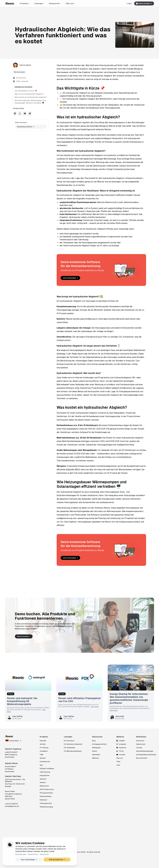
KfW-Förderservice (47, 789)
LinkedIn (121, 741)
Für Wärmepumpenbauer (73, 751)
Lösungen (40, 3)
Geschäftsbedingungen (145, 751)
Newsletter (96, 755)
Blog (94, 741)
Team (118, 762)
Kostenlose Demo (26, 127)
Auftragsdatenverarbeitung (146, 755)
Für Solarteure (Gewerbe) (73, 744)
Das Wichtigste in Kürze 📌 (26, 91)
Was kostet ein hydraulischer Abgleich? (31, 97)
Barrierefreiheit (142, 758)
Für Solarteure (69, 741)
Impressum (44, 854)
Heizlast (43, 758)
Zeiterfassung (45, 772)
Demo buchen (144, 3)
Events (95, 751)
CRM (41, 755)
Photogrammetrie (46, 793)
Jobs (118, 765)
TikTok (120, 751)
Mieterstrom (44, 786)
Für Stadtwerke (69, 748)
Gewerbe (43, 779)
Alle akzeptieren (57, 860)
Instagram (121, 744)
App (41, 765)
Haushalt (43, 741)
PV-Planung (44, 748)
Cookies (139, 748)
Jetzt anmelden (71, 278)
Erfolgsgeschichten (99, 744)
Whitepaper (96, 748)
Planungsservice (46, 803)
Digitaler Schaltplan (47, 769)
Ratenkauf (43, 800)
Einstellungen (21, 854)
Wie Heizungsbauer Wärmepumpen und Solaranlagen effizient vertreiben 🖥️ (30, 102)
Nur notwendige (29, 860)
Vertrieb (43, 744)
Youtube (121, 755)
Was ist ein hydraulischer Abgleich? (29, 94)
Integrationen (45, 776)
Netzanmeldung (46, 796)
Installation (44, 751)
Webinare (96, 758)
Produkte (25, 3)
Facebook (121, 748)
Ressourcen (55, 3)
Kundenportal (45, 762)
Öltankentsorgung (46, 807)
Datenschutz (33, 854)
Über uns (71, 3)
